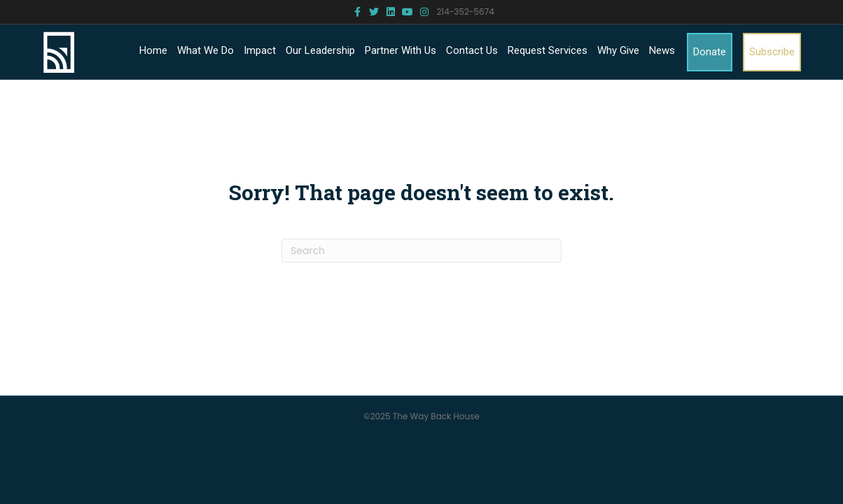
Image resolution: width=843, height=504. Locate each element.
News (662, 50)
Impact (260, 50)
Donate (710, 52)
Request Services (548, 50)
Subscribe (772, 52)
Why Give (618, 50)
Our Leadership (320, 50)
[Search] (421, 251)
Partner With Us (400, 50)
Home (153, 50)
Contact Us (472, 50)
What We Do (205, 50)
